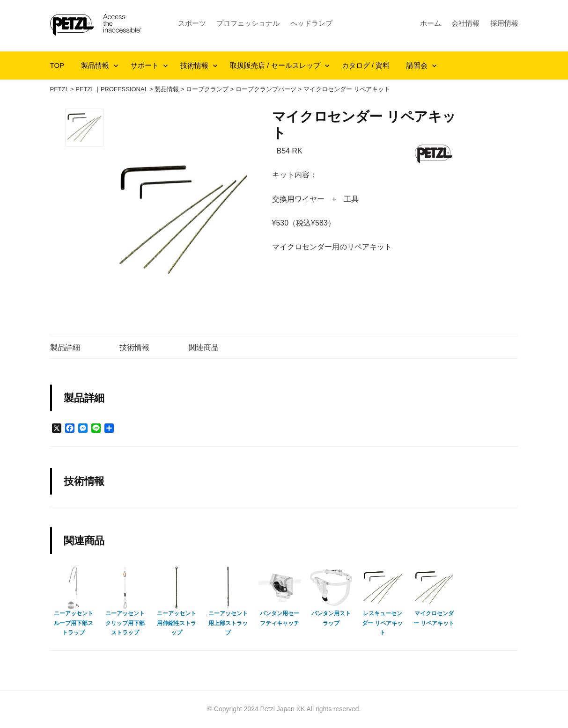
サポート (145, 65)
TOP (57, 65)
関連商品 (204, 347)
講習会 (417, 65)
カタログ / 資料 (366, 65)
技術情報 (194, 65)
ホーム (431, 23)
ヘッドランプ (311, 23)
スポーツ (192, 23)
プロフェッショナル (248, 23)
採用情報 (504, 23)
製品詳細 (65, 347)
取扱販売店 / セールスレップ (275, 65)
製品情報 (95, 65)
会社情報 (465, 23)
